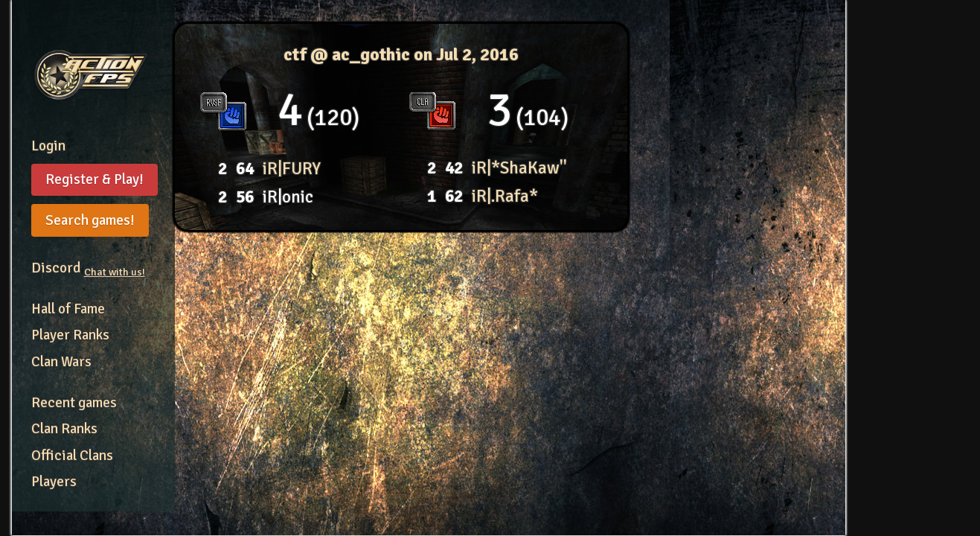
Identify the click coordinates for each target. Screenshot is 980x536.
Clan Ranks (64, 429)
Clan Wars (61, 362)
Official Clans (72, 456)
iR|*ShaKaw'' (519, 168)
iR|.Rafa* (505, 196)
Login (48, 146)
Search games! (90, 220)
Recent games (74, 403)
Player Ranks (70, 335)
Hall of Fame (68, 309)
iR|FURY (292, 169)
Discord (88, 268)
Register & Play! (95, 179)
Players (54, 482)
